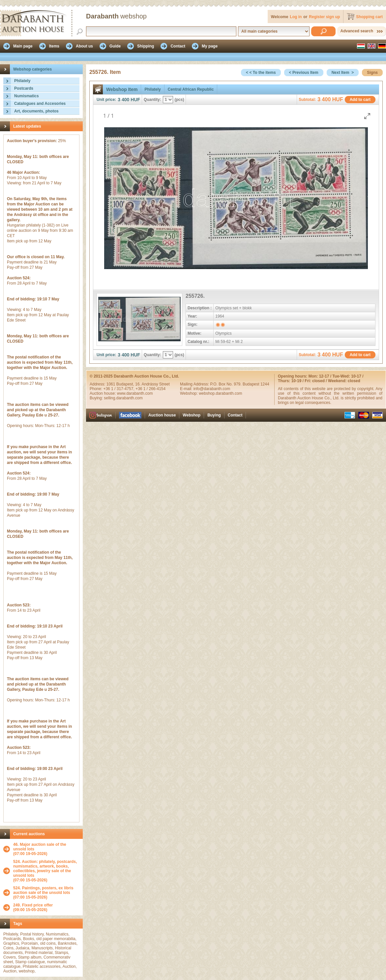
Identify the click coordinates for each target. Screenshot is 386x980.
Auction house (162, 415)
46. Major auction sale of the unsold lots (40, 847)
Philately (22, 81)
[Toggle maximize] (367, 116)
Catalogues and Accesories (40, 104)
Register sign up (324, 17)
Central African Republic (191, 89)
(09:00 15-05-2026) (33, 907)
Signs (372, 73)
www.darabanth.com (135, 393)
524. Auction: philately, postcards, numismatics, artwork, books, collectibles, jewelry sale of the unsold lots (45, 869)
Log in (296, 17)
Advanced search (357, 31)
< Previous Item (304, 73)
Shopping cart (369, 17)
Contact (235, 415)
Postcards (24, 88)
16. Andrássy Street (152, 384)
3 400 (123, 100)
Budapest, (126, 384)
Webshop (192, 415)
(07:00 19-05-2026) (46, 849)
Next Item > (343, 73)
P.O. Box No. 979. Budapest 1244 (239, 384)
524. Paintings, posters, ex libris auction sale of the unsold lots (43, 890)
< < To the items (261, 73)
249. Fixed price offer (33, 905)
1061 (111, 384)
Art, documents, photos (36, 111)
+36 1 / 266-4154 (150, 389)
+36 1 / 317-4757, (119, 389)
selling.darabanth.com (123, 398)
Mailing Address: (195, 384)
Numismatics (27, 96)
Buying (214, 415)
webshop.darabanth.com (220, 393)
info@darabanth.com (212, 389)
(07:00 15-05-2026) (46, 871)
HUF (135, 100)
